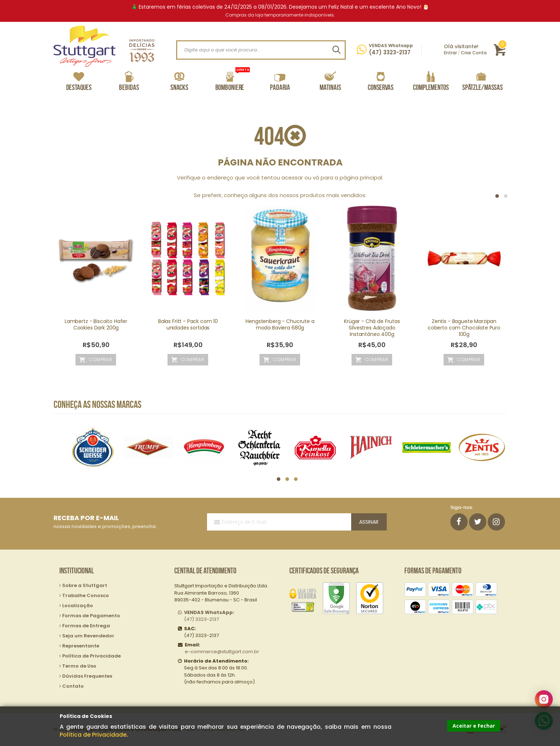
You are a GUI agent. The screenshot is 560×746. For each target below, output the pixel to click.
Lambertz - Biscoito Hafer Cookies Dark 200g (96, 324)
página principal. (361, 178)
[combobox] (261, 50)
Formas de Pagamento (91, 616)
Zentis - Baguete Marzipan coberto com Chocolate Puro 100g (464, 328)
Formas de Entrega (86, 626)
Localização (78, 606)
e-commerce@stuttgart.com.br (222, 652)
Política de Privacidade (93, 735)
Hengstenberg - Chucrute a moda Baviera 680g (280, 324)
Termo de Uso (79, 666)
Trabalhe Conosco (86, 595)
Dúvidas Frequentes (87, 676)
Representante (81, 646)
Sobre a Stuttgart (85, 585)
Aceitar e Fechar (474, 726)
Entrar (450, 53)
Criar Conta (474, 53)
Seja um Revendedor (88, 636)
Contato (73, 686)
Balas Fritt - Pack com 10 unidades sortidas (188, 324)
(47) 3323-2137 (209, 616)
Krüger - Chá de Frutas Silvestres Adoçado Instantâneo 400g (372, 328)
